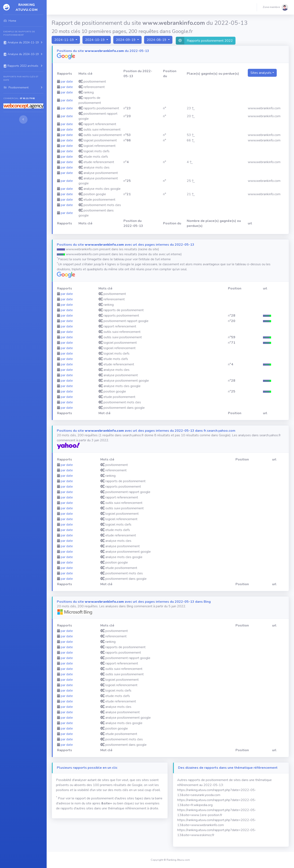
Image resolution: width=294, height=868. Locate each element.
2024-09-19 (126, 40)
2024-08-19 (157, 40)
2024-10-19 (95, 40)
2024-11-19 (65, 40)
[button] (275, 7)
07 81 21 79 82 (27, 98)
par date (67, 82)
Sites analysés (261, 73)
